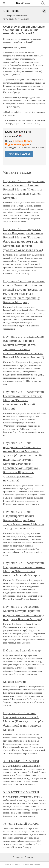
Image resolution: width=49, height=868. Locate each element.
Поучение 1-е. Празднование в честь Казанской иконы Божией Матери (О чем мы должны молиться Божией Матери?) (24, 189)
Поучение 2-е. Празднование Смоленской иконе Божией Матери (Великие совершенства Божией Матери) (24, 400)
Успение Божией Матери (21, 824)
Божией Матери (15, 682)
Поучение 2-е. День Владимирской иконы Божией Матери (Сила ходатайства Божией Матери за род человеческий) (24, 520)
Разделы (29, 857)
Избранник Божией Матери (23, 650)
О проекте (18, 857)
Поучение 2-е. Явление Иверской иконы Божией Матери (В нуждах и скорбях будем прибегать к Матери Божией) (24, 721)
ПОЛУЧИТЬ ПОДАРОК (19, 154)
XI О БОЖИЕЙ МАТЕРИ (21, 761)
